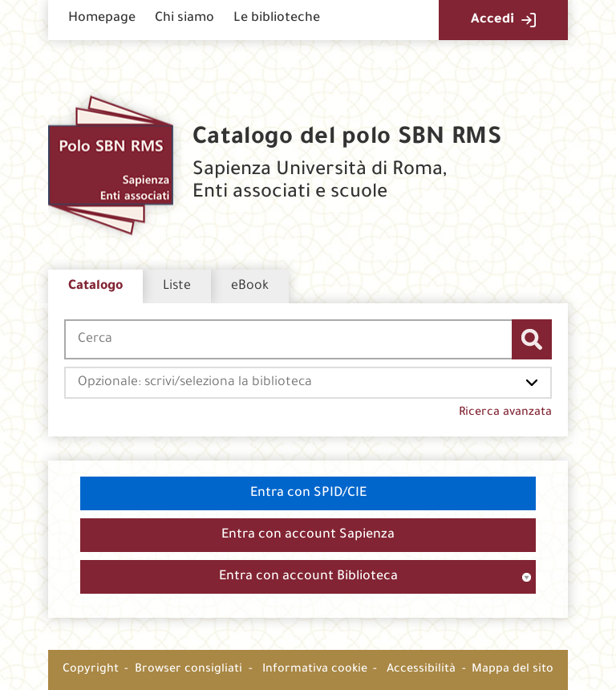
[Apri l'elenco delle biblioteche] (532, 383)
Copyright (91, 670)
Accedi (492, 20)
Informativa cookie (315, 670)
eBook (250, 286)
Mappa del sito (513, 670)
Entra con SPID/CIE (308, 493)
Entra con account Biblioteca (308, 577)
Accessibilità (421, 670)
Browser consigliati (188, 670)
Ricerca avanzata (505, 413)
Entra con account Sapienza (308, 535)
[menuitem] (102, 20)
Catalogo (95, 286)
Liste (177, 286)
